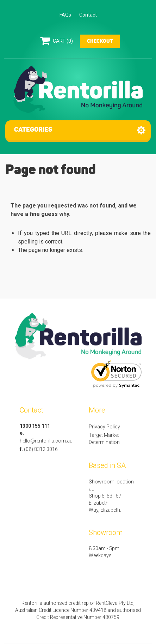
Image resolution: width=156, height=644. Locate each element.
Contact (88, 15)
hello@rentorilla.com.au (46, 441)
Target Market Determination (104, 439)
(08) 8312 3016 (41, 449)
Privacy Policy (104, 427)
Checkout (100, 41)
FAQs (65, 15)
